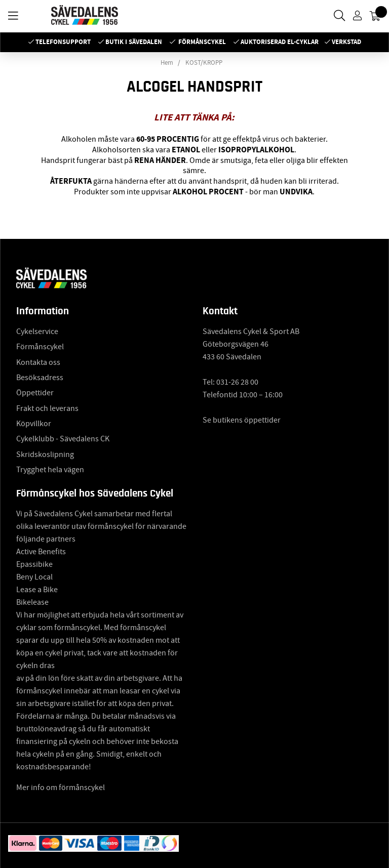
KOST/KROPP (204, 63)
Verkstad (346, 42)
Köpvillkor (34, 424)
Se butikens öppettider (242, 420)
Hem (167, 63)
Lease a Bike (37, 590)
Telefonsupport (63, 42)
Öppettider (35, 393)
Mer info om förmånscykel (61, 788)
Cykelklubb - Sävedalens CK (63, 439)
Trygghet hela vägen (50, 470)
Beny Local (34, 577)
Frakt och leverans (47, 408)
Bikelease (32, 602)
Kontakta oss (38, 362)
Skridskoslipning (45, 454)
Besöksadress (40, 378)
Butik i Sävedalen (134, 42)
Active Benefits (41, 552)
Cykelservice (37, 332)
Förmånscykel (202, 42)
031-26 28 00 (237, 382)
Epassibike (34, 564)
